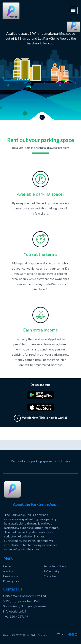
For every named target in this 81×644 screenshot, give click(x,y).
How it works (11, 576)
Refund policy (52, 571)
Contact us (50, 576)
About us (8, 571)
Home (7, 566)
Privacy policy (11, 581)
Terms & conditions (55, 566)
